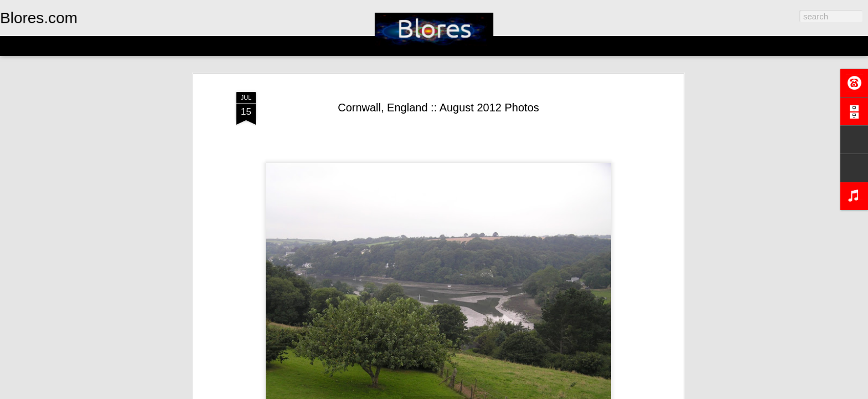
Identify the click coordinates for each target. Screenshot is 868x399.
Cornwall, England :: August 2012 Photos (438, 108)
